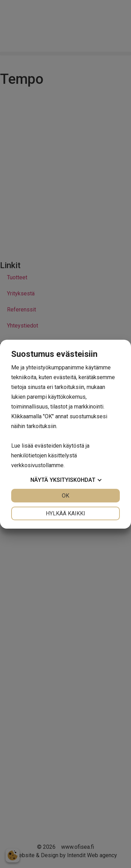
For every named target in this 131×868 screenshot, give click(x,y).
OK (65, 496)
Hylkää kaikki (65, 513)
